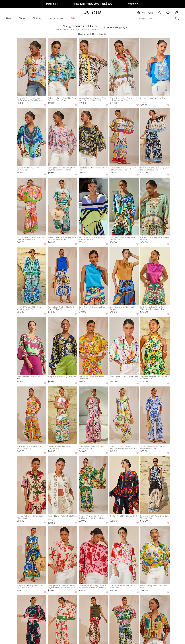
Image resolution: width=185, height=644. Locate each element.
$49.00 (113, 173)
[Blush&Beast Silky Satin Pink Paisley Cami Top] (93, 415)
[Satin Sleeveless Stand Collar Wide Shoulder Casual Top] (155, 276)
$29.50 (144, 105)
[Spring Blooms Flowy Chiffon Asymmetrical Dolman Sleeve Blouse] (62, 555)
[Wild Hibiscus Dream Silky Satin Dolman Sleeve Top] (32, 207)
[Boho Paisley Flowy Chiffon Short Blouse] (93, 346)
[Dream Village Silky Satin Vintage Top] (62, 415)
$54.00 (113, 242)
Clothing (37, 18)
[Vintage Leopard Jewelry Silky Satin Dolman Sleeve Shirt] (93, 67)
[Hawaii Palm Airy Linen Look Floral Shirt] (32, 485)
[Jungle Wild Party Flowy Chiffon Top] (32, 137)
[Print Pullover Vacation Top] (155, 67)
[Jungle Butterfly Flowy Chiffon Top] (93, 137)
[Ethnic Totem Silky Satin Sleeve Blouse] (155, 207)
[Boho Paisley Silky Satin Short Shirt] (155, 555)
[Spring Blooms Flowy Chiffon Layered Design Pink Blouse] (62, 137)
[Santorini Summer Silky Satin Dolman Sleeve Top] (124, 137)
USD (151, 13)
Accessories (56, 18)
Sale (73, 18)
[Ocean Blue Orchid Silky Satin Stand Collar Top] (62, 276)
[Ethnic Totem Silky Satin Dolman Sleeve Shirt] (124, 67)
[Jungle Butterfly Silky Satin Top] (62, 346)
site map (95, 29)
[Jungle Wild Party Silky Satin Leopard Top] (124, 207)
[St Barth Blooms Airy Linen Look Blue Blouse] (155, 415)
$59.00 (21, 103)
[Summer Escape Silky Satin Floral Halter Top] (32, 415)
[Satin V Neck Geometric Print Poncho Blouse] (93, 207)
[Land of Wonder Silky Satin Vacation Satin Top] (32, 276)
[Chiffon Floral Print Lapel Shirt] (124, 485)
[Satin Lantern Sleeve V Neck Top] (32, 346)
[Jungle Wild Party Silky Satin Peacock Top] (32, 555)
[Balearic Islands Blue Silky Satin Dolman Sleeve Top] (62, 67)
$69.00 (82, 521)
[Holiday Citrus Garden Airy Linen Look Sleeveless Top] (124, 415)
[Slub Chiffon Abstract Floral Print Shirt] (124, 555)
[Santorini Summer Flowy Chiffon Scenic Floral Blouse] (32, 67)
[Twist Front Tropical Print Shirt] (124, 346)
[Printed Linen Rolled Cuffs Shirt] (62, 485)
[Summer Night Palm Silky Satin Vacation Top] (155, 485)
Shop (22, 18)
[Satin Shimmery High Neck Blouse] (124, 276)
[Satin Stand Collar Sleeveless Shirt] (93, 276)
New (9, 18)
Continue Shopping (116, 27)
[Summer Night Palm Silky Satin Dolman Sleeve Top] (155, 137)
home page (74, 29)
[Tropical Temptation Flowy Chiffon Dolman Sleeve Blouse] (93, 485)
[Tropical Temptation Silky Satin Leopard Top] (155, 346)
